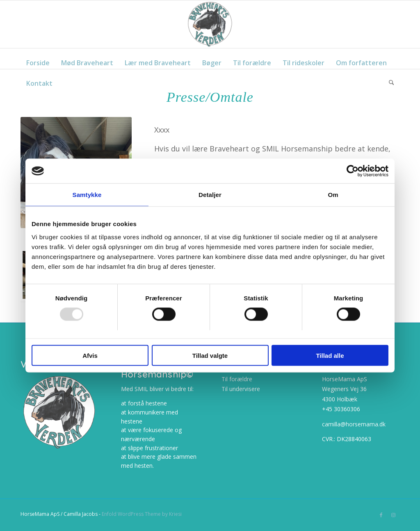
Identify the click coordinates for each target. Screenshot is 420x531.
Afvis (90, 355)
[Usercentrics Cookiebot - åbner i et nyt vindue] (353, 171)
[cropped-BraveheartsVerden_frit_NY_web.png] (210, 24)
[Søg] (391, 79)
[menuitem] (38, 59)
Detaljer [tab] (210, 195)
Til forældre (237, 379)
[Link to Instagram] (393, 515)
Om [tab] (333, 195)
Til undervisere (241, 389)
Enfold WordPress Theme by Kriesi (142, 514)
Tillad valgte (210, 355)
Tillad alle (330, 355)
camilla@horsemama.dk (354, 424)
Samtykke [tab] (87, 195)
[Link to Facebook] (381, 515)
